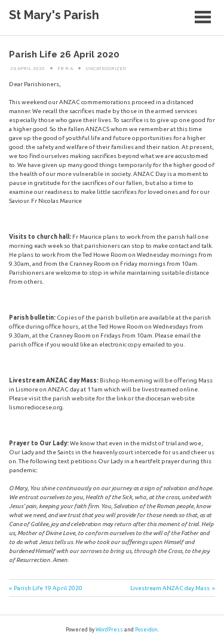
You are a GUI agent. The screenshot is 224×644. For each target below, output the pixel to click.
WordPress (109, 630)
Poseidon (146, 630)
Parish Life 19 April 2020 (48, 588)
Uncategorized (106, 68)
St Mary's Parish (54, 15)
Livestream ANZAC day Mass (170, 588)
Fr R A (65, 68)
